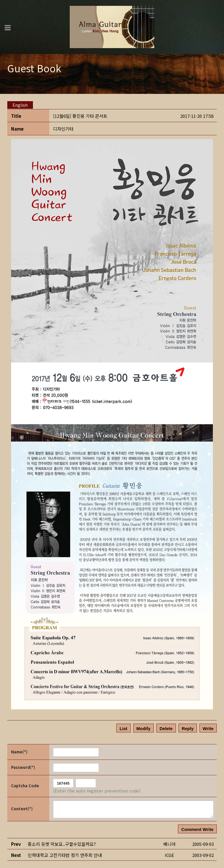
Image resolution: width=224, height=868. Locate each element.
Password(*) (23, 767)
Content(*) (22, 809)
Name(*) (19, 752)
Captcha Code (25, 786)
